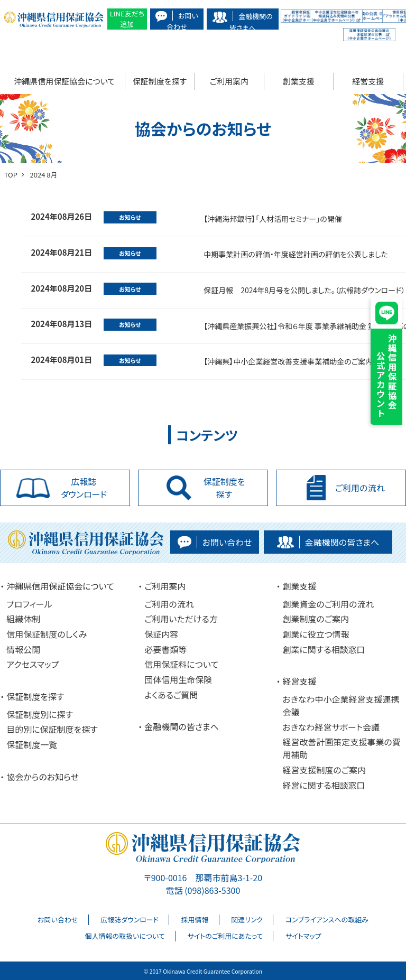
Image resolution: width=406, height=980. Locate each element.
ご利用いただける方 (181, 619)
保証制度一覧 (32, 744)
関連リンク (247, 920)
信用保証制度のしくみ (47, 634)
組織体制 (23, 619)
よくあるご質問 (171, 695)
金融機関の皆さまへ (182, 726)
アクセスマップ (33, 664)
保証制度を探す (160, 81)
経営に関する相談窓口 (324, 785)
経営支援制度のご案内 (324, 770)
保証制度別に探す (40, 714)
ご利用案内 (229, 81)
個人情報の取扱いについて (124, 936)
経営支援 (368, 81)
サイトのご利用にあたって (225, 936)
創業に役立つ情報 (316, 634)
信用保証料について (181, 664)
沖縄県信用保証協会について (64, 81)
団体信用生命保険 (178, 679)
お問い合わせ (58, 920)
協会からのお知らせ (43, 777)
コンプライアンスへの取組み (327, 920)
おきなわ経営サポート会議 (331, 727)
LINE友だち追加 (127, 19)
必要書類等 (165, 649)
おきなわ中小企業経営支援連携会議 (341, 705)
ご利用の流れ (169, 604)
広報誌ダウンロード (130, 920)
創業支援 (299, 81)
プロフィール (29, 604)
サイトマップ (303, 936)
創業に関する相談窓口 (324, 649)
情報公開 (23, 649)
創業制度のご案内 (316, 619)
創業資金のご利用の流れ (328, 604)
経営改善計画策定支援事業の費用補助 (341, 748)
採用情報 (195, 920)
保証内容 (161, 634)
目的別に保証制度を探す (52, 729)
